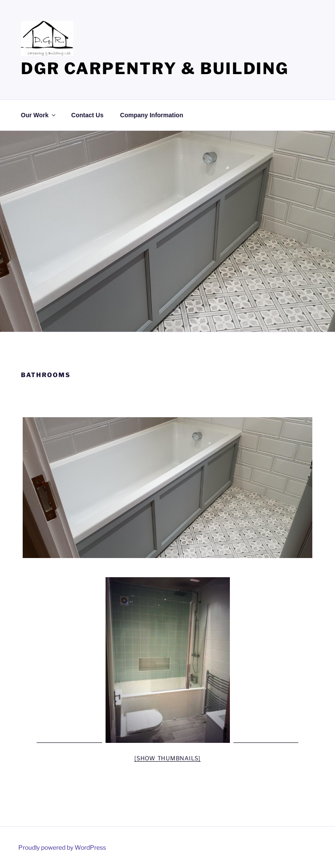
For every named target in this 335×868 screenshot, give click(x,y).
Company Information (152, 115)
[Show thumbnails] (167, 758)
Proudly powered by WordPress (62, 847)
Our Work (39, 115)
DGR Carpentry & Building (155, 68)
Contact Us (87, 115)
